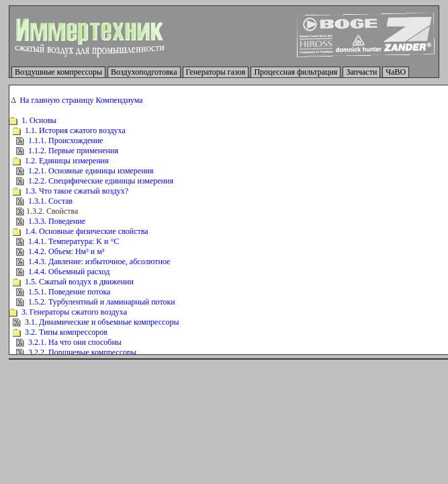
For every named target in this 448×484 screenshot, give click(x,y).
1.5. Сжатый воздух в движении (79, 282)
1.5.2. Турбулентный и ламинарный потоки (102, 302)
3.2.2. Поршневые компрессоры (82, 352)
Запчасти (361, 72)
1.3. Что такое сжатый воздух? (77, 191)
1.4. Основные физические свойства (87, 231)
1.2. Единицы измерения (67, 161)
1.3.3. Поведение (57, 221)
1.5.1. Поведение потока (69, 292)
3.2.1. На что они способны (75, 342)
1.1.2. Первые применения (73, 151)
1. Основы (39, 120)
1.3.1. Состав (50, 201)
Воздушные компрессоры (58, 72)
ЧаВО (396, 72)
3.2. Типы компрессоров (66, 332)
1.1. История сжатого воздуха (75, 130)
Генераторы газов (216, 72)
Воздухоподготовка (144, 72)
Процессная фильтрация (296, 72)
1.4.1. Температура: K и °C (74, 241)
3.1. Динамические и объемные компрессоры (102, 322)
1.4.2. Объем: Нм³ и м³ (66, 251)
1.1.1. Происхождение (65, 140)
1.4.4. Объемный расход (69, 272)
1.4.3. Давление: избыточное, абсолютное (99, 261)
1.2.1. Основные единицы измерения (91, 171)
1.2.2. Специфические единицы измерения (101, 181)
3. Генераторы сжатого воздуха (74, 312)
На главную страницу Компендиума (81, 100)
